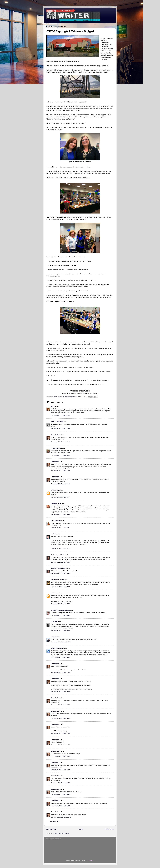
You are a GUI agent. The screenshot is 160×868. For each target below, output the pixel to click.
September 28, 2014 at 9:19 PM (61, 705)
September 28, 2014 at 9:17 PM (61, 673)
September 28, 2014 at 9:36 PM (61, 783)
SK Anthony (55, 490)
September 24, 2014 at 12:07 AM (61, 642)
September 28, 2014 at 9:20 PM (61, 718)
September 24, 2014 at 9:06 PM (61, 657)
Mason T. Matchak (57, 648)
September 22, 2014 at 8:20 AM (61, 455)
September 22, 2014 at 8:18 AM (61, 442)
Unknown (54, 593)
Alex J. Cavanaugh (57, 421)
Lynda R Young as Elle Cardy (61, 610)
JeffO (53, 406)
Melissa (54, 534)
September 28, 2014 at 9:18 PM (61, 692)
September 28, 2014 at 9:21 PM (61, 734)
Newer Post (51, 829)
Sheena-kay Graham (58, 580)
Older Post (109, 829)
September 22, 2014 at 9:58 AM (61, 514)
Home (80, 829)
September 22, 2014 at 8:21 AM (61, 471)
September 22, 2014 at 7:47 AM (61, 429)
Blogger (91, 860)
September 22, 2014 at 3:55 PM (61, 562)
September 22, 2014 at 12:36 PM (61, 549)
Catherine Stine (56, 503)
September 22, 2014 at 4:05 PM (61, 587)
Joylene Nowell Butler (58, 555)
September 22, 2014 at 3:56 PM (61, 573)
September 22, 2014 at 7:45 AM (61, 415)
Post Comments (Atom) (62, 833)
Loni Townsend (56, 521)
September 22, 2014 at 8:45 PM (61, 604)
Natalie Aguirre (56, 448)
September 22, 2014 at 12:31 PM (61, 528)
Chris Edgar (55, 621)
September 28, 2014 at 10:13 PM (61, 817)
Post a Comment (54, 821)
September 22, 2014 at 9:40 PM (61, 615)
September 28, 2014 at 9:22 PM (61, 756)
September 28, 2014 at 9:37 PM (61, 806)
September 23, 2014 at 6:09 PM (61, 631)
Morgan (54, 637)
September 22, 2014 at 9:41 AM (61, 497)
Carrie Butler (55, 435)
